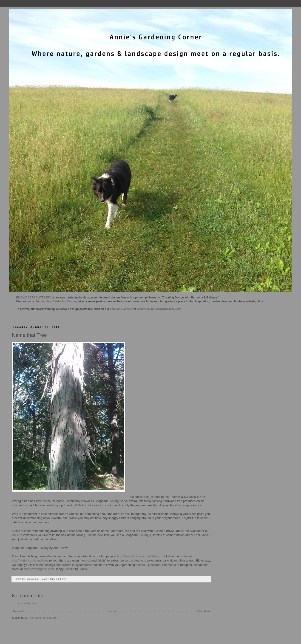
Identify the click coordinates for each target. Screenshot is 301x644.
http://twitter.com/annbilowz (30, 560)
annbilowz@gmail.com (39, 569)
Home (112, 611)
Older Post (203, 611)
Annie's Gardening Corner (59, 301)
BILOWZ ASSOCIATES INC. (34, 298)
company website (122, 309)
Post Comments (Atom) (43, 618)
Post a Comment (28, 603)
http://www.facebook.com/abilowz (139, 556)
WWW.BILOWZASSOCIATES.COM (159, 309)
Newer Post (20, 611)
